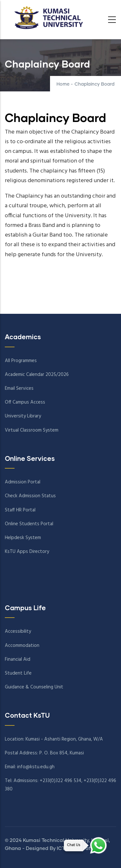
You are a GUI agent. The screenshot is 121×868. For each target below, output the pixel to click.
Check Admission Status (30, 496)
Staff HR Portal (20, 510)
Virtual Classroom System (32, 430)
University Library (23, 416)
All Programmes (21, 361)
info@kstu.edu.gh (36, 767)
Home (63, 84)
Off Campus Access (25, 402)
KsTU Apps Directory (27, 552)
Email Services (19, 388)
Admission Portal (23, 482)
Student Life (18, 673)
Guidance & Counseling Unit (34, 687)
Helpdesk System (23, 538)
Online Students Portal (29, 524)
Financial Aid (18, 659)
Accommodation (22, 646)
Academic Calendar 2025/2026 (37, 375)
